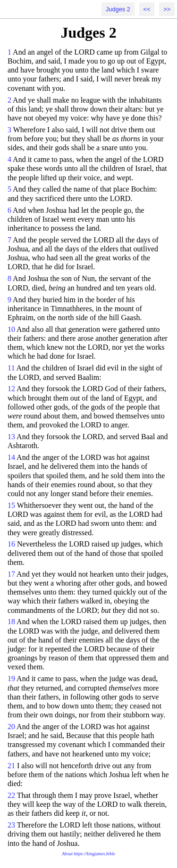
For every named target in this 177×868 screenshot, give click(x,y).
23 (11, 825)
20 (11, 727)
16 (11, 544)
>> (167, 9)
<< (147, 9)
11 (11, 368)
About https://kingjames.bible (88, 854)
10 (11, 329)
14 (11, 457)
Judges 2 (118, 9)
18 (11, 622)
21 (11, 766)
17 (11, 574)
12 (11, 389)
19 (11, 679)
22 (11, 795)
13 (11, 437)
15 (11, 505)
